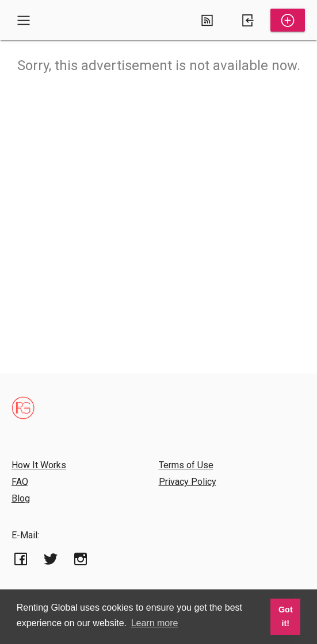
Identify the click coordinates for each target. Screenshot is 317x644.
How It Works (39, 465)
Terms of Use (186, 465)
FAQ (20, 482)
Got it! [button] (286, 616)
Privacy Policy (188, 482)
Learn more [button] (155, 623)
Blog (21, 498)
